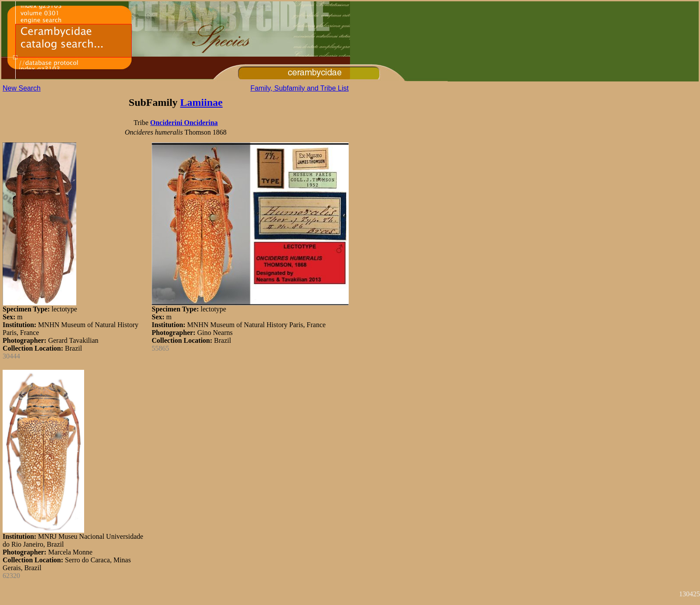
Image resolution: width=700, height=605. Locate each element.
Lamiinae (201, 102)
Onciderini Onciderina (184, 123)
